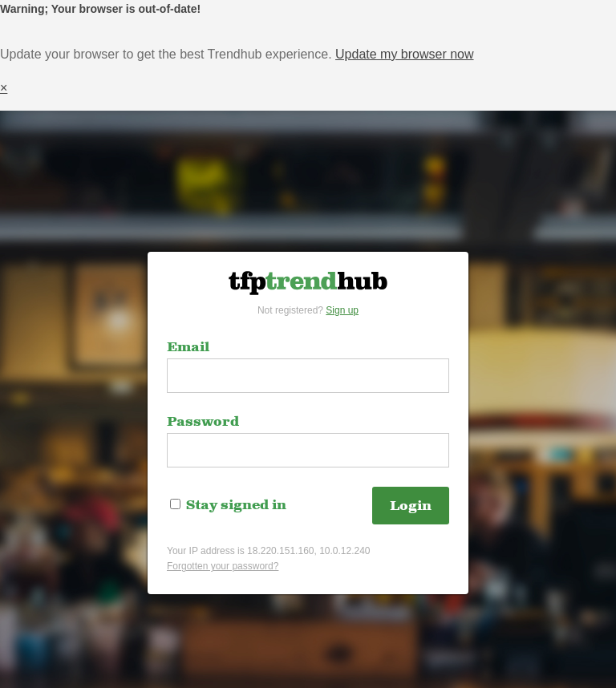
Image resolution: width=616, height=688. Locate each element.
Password (203, 422)
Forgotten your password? (223, 566)
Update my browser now (405, 54)
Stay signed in (228, 505)
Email (188, 347)
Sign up (342, 310)
